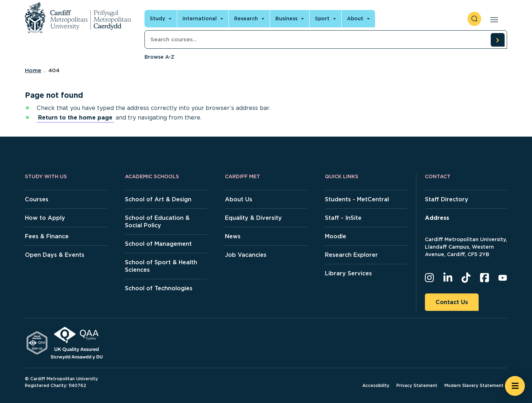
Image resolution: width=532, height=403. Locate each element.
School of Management (158, 244)
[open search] (474, 19)
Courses (37, 199)
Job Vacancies (246, 255)
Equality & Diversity (253, 218)
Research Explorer (351, 255)
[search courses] (497, 40)
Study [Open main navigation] (157, 18)
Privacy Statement (417, 385)
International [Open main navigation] (200, 18)
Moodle (336, 236)
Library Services (348, 273)
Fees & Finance (47, 236)
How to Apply (45, 218)
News (233, 236)
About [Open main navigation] (355, 18)
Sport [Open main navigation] (322, 18)
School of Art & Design (158, 199)
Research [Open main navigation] (246, 18)
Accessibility (376, 385)
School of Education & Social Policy (157, 222)
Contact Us (452, 302)
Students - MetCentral (357, 199)
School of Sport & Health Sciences (161, 266)
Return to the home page (75, 118)
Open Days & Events (55, 255)
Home (33, 70)
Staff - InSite (343, 218)
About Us (239, 199)
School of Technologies (159, 288)
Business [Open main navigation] (286, 18)
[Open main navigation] (493, 19)
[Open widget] (515, 386)
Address (437, 218)
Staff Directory (447, 199)
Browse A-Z (159, 57)
